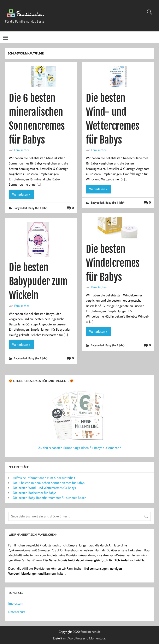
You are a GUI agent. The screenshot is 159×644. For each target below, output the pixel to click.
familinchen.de (91, 632)
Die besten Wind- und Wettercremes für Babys (44, 488)
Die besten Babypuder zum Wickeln (38, 282)
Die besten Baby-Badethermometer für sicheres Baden (50, 498)
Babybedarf (20, 208)
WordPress (75, 638)
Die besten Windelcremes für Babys (113, 263)
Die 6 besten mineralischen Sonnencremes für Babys (49, 483)
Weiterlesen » (21, 194)
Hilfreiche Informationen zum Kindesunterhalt (44, 478)
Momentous (97, 638)
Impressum (16, 603)
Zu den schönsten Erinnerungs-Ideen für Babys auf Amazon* (80, 448)
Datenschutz (17, 612)
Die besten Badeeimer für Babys (35, 493)
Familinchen (22, 150)
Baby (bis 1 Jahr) (38, 208)
